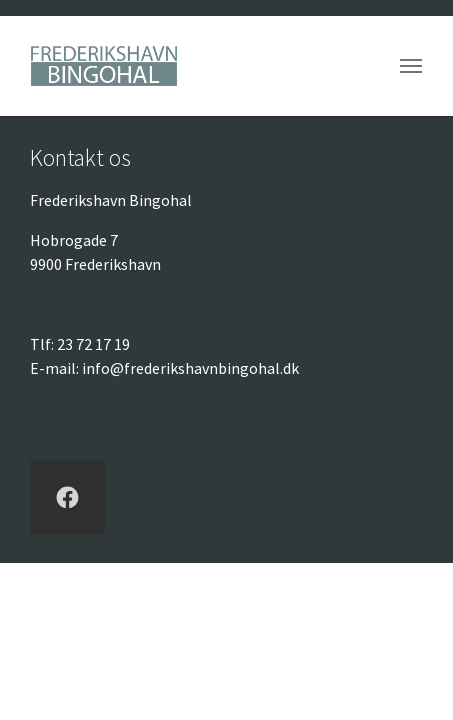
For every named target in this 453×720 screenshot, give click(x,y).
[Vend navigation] (411, 66)
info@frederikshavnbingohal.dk (190, 368)
